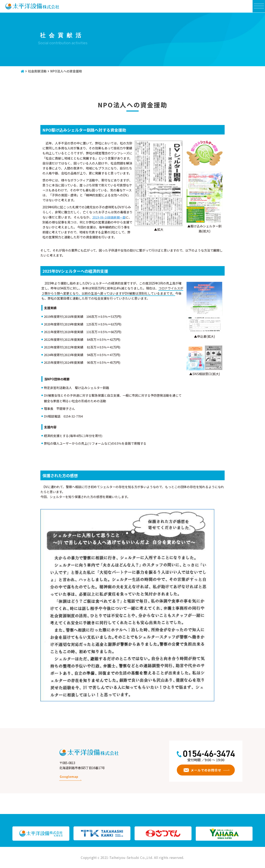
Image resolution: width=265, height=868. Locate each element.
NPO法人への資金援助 (66, 71)
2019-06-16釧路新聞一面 (110, 217)
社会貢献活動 (37, 71)
